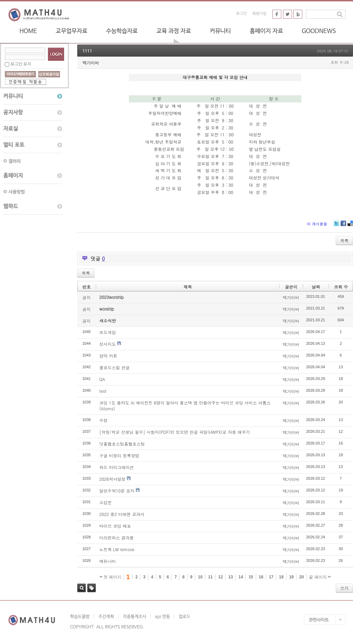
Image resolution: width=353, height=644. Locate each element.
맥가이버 (91, 63)
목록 (344, 240)
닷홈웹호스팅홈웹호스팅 (122, 444)
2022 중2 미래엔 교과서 (122, 514)
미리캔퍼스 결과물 (117, 538)
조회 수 (341, 287)
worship (107, 309)
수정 (103, 420)
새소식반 (108, 320)
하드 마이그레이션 (117, 467)
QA (102, 379)
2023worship (112, 297)
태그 (92, 588)
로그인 (241, 14)
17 (271, 577)
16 (261, 577)
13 (230, 577)
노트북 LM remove (117, 549)
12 (220, 577)
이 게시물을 (317, 224)
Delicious (350, 226)
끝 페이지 (320, 577)
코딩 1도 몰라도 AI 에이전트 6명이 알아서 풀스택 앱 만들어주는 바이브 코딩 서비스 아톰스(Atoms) (185, 406)
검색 (82, 588)
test (103, 391)
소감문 (105, 502)
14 (241, 577)
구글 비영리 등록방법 (119, 455)
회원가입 (259, 14)
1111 (87, 51)
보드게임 (108, 332)
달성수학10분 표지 (117, 491)
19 (291, 577)
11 (210, 577)
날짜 (316, 287)
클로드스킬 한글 (114, 367)
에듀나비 (108, 561)
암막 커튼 (108, 356)
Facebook (343, 226)
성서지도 (108, 344)
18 (281, 577)
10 (200, 577)
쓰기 (344, 588)
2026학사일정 (112, 479)
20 (301, 577)
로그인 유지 (21, 64)
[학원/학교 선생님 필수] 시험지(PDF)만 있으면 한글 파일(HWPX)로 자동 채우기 (175, 432)
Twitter (336, 226)
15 (251, 577)
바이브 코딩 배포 (115, 526)
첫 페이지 (110, 577)
